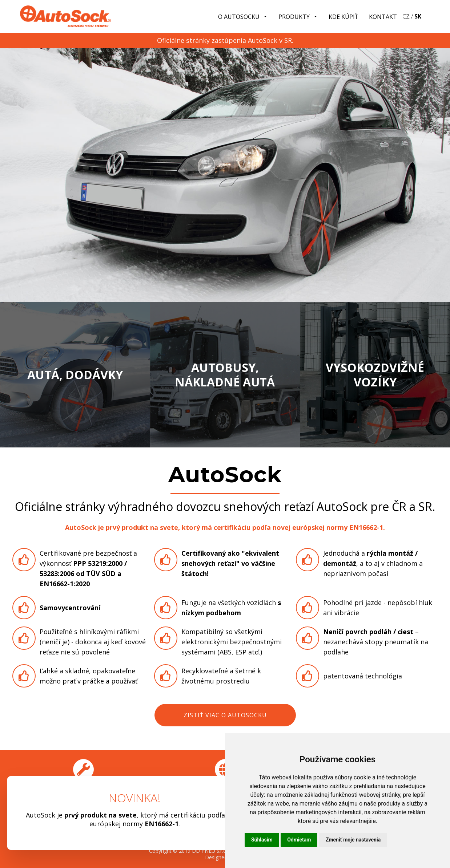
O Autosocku (243, 17)
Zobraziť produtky (75, 311)
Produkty (298, 17)
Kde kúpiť (343, 17)
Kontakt (383, 17)
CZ (406, 16)
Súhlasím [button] (262, 840)
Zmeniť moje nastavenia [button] (353, 840)
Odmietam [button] (299, 840)
